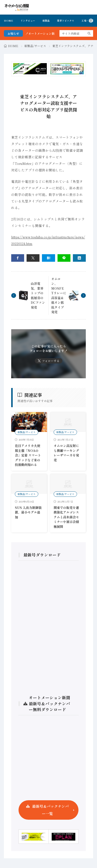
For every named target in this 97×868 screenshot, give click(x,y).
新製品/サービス (35, 46)
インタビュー (28, 21)
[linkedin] (79, 258)
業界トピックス (66, 21)
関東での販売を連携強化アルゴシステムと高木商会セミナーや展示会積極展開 (66, 517)
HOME (9, 21)
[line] (64, 258)
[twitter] (33, 258)
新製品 (46, 21)
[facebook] (18, 258)
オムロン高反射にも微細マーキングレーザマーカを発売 (66, 453)
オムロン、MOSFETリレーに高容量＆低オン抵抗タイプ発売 (59, 295)
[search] (89, 33)
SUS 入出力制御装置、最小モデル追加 (28, 512)
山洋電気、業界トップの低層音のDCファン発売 (38, 295)
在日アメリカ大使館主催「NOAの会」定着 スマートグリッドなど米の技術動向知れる (28, 455)
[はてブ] (48, 258)
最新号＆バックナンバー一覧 (50, 810)
